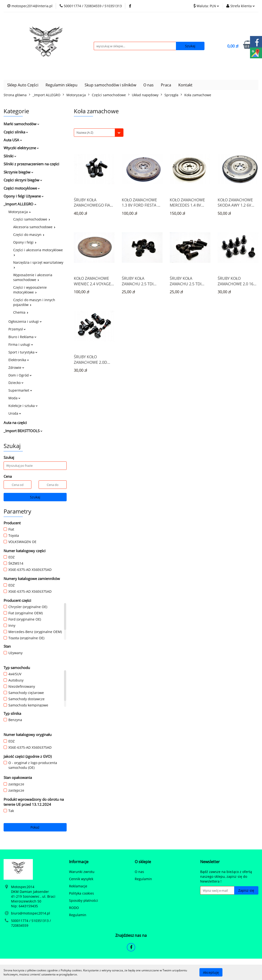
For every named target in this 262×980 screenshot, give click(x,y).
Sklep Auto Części (23, 85)
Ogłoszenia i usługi (25, 321)
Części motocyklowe (22, 188)
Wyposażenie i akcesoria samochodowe (33, 277)
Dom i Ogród (20, 375)
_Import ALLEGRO (20, 204)
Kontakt (185, 85)
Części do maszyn (29, 235)
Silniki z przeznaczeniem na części (31, 164)
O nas (148, 85)
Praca (166, 85)
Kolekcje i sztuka (23, 406)
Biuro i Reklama (22, 337)
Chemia (21, 312)
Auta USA (13, 140)
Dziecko (16, 383)
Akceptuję (211, 972)
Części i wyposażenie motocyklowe (30, 290)
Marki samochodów (21, 124)
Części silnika (16, 132)
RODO (74, 908)
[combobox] (99, 133)
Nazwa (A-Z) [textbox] (85, 132)
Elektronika (19, 360)
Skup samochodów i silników (110, 85)
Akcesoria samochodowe (34, 227)
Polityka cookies (82, 893)
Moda (14, 398)
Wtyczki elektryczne (21, 148)
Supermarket (20, 390)
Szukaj (35, 497)
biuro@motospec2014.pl (31, 913)
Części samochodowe (32, 219)
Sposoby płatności (84, 900)
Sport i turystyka (23, 352)
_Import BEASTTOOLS (23, 431)
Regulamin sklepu (61, 85)
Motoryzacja (20, 212)
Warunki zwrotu (82, 872)
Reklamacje (78, 886)
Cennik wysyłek (81, 879)
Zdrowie (16, 367)
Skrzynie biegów (18, 172)
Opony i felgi (25, 242)
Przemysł (17, 329)
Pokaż (35, 827)
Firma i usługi (21, 344)
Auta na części (15, 423)
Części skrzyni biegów (23, 180)
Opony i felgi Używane (24, 196)
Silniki (10, 156)
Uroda (15, 413)
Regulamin (78, 915)
